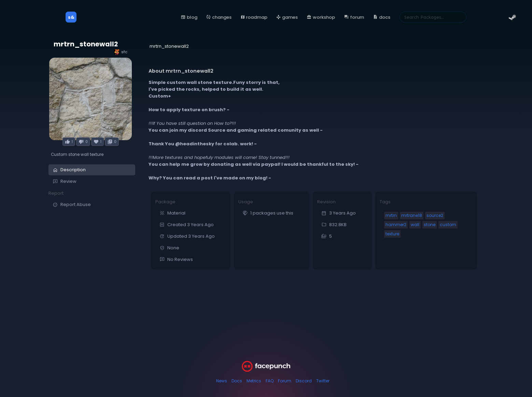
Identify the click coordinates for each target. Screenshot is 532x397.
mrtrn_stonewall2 (86, 44)
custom (448, 225)
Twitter (323, 381)
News (222, 381)
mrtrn (391, 215)
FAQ (270, 381)
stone (430, 225)
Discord (304, 381)
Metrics (254, 381)
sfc (121, 52)
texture (392, 234)
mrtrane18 (412, 215)
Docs (237, 381)
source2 (435, 215)
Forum (285, 381)
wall (415, 225)
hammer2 (396, 225)
